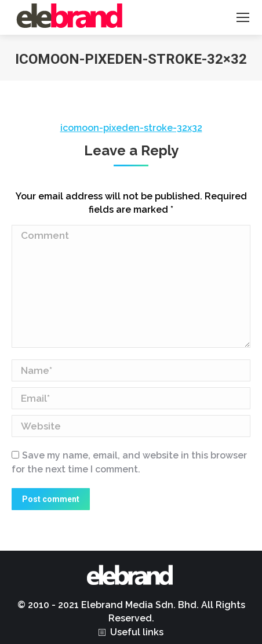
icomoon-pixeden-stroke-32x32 (131, 128)
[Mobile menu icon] (243, 17)
